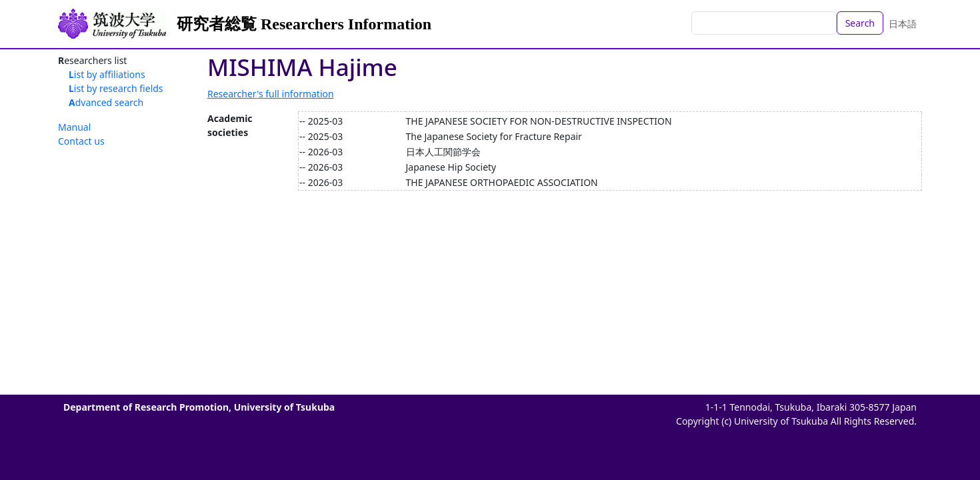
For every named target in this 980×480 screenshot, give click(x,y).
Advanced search (106, 102)
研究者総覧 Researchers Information (304, 24)
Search (860, 23)
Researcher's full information (271, 94)
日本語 (903, 24)
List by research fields (116, 88)
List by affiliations (107, 74)
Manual (74, 127)
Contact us (81, 141)
